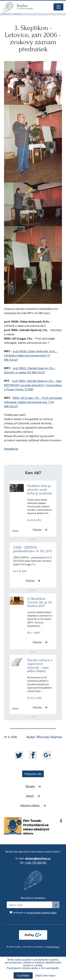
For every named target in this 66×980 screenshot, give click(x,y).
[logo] (10, 7)
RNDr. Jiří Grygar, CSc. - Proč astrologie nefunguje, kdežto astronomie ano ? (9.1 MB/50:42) (33, 402)
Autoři (33, 796)
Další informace (45, 975)
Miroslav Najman (49, 737)
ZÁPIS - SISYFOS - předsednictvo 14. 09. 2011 (32, 549)
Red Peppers (53, 947)
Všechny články (33, 805)
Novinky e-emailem (33, 898)
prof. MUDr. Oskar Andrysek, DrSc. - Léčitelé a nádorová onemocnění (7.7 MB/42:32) (31, 355)
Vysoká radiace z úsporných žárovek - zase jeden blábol (40, 665)
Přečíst (40, 530)
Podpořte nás (33, 774)
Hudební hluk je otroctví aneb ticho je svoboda (40, 490)
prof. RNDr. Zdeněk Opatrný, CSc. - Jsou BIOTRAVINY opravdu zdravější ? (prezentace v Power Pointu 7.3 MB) (33, 385)
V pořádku (23, 975)
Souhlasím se (34, 913)
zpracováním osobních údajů (42, 913)
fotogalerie (11, 449)
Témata (33, 786)
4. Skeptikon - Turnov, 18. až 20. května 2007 (40, 602)
